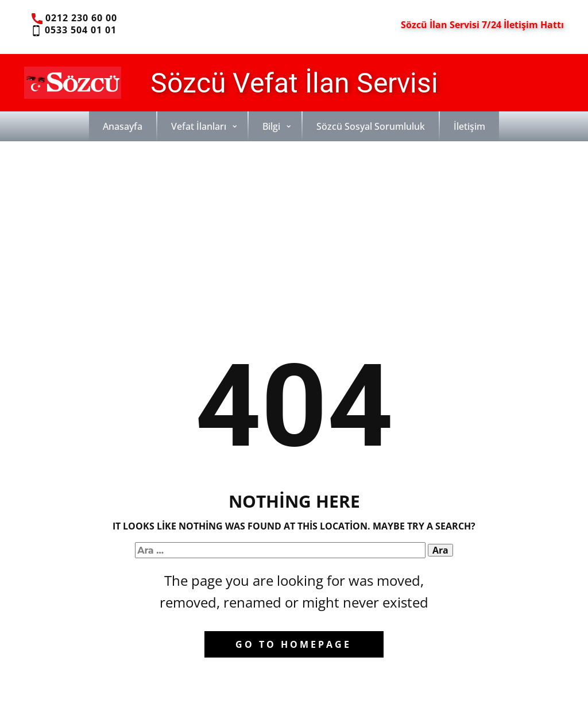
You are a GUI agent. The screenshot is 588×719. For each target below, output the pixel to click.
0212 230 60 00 (74, 18)
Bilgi (271, 126)
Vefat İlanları (199, 126)
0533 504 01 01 (73, 30)
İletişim (469, 126)
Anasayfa (123, 126)
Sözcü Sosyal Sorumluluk (371, 126)
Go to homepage (293, 644)
